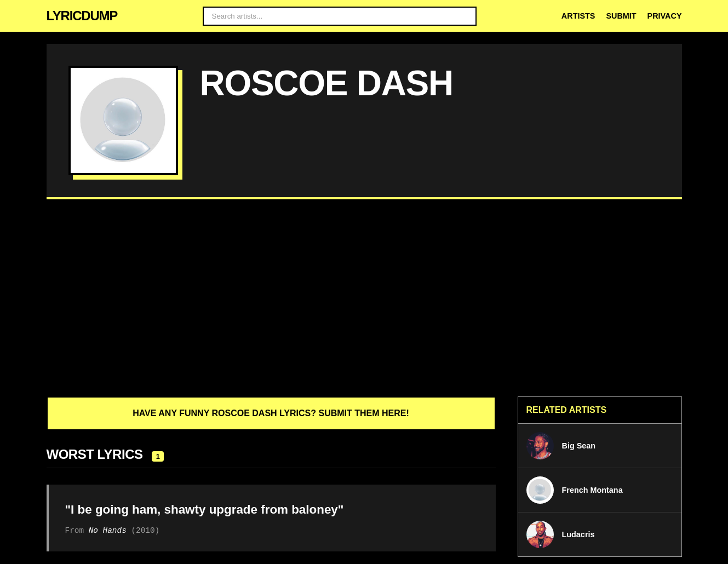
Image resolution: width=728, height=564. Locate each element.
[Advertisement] (364, 298)
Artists (578, 16)
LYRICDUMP (82, 16)
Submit (621, 16)
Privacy (665, 16)
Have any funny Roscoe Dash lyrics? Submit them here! (271, 413)
